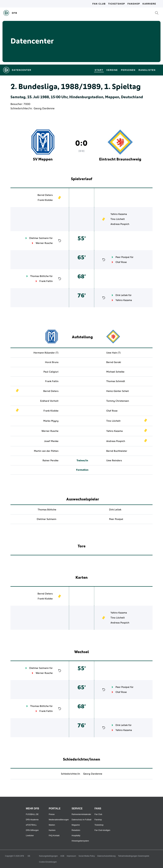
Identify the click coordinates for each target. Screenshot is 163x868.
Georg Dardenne (44, 109)
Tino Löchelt (118, 219)
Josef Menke (51, 441)
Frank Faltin (46, 281)
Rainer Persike (50, 461)
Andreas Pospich (120, 224)
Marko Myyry (51, 421)
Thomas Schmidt (116, 381)
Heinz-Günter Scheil (118, 391)
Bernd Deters (45, 195)
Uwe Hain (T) (113, 353)
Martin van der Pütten (46, 451)
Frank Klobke (45, 200)
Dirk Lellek (122, 295)
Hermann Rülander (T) (46, 353)
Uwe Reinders (114, 461)
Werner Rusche (44, 243)
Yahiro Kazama (119, 214)
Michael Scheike (115, 372)
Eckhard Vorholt (49, 401)
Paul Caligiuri (51, 372)
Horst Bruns (52, 362)
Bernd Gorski (114, 362)
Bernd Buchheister (117, 451)
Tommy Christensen (118, 401)
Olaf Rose (121, 262)
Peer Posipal (123, 257)
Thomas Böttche (39, 276)
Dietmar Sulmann (39, 238)
